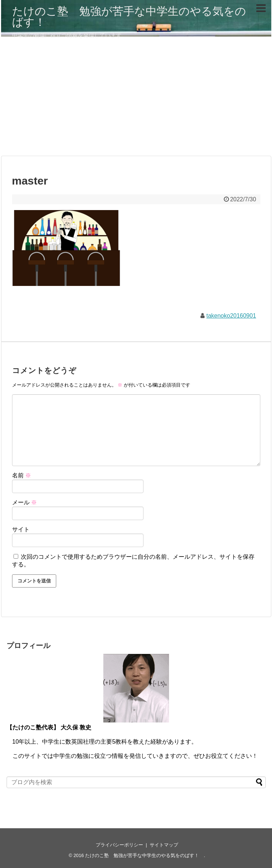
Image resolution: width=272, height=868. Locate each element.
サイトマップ (164, 845)
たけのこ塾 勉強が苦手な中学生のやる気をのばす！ (129, 17)
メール (24, 502)
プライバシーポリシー (119, 845)
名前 (22, 475)
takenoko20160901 (231, 316)
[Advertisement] (136, 99)
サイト (21, 529)
